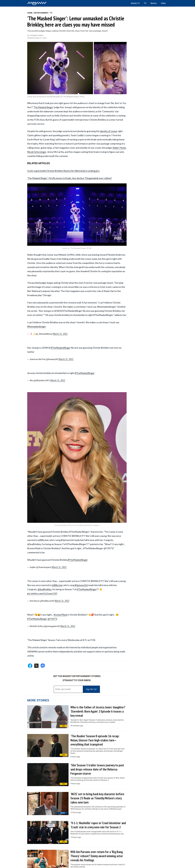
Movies (154, 3)
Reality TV (135, 3)
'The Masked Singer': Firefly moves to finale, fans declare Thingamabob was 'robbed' (69, 178)
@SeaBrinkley (44, 589)
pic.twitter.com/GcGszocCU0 (42, 593)
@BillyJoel (57, 585)
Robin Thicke (119, 148)
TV (145, 3)
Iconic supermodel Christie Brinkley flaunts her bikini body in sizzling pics (63, 171)
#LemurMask (60, 615)
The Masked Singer (43, 107)
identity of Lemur (109, 131)
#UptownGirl (81, 585)
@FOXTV (52, 619)
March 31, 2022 (60, 334)
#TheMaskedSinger (61, 348)
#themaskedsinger (37, 326)
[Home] (37, 3)
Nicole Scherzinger (37, 152)
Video (163, 3)
